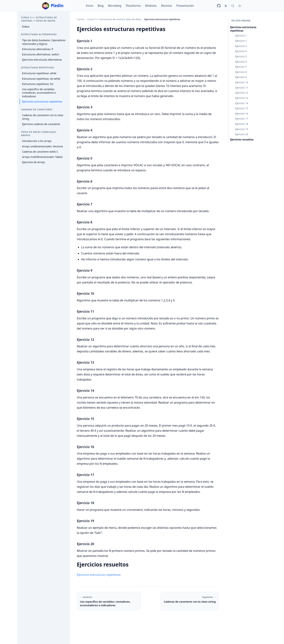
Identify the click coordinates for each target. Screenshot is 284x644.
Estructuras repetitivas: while (39, 73)
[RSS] (226, 6)
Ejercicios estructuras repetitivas (42, 102)
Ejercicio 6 (241, 62)
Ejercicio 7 (241, 67)
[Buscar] (233, 6)
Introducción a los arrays (37, 141)
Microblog (115, 6)
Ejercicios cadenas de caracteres (41, 124)
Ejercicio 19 (242, 129)
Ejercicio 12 (242, 93)
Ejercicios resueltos (242, 139)
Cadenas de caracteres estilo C (40, 152)
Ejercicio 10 (242, 82)
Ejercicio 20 (242, 134)
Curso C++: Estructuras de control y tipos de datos (114, 19)
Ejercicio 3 (241, 46)
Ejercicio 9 (241, 77)
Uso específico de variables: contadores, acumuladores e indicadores (39, 93)
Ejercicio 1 (241, 35)
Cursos (81, 19)
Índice (26, 27)
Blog (101, 6)
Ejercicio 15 (242, 108)
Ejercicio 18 (242, 124)
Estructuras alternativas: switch (41, 54)
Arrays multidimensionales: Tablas (42, 157)
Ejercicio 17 (242, 119)
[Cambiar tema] (240, 6)
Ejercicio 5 (241, 56)
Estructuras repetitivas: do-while (41, 79)
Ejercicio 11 (242, 88)
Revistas (167, 6)
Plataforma (133, 6)
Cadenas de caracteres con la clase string (43, 117)
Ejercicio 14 (242, 103)
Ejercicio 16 (242, 114)
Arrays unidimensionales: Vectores (43, 146)
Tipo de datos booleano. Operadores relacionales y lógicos (44, 42)
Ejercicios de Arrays (34, 162)
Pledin (53, 6)
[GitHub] (219, 6)
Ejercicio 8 (241, 72)
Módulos (151, 6)
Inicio (90, 6)
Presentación (185, 6)
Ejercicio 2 (241, 41)
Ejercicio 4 (241, 51)
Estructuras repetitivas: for (38, 84)
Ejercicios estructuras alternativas (42, 60)
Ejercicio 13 (242, 98)
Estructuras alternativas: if (38, 49)
